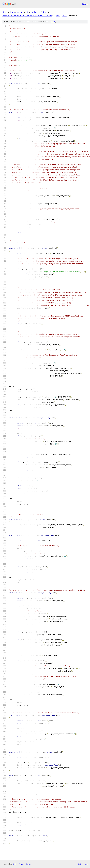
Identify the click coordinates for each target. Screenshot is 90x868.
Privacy (22, 864)
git (27, 12)
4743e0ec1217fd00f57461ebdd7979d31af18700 (27, 16)
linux (5, 12)
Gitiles (15, 864)
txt (80, 864)
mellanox (36, 12)
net (58, 16)
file (53, 22)
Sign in (85, 4)
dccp (65, 16)
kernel (20, 12)
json (86, 864)
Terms (29, 864)
